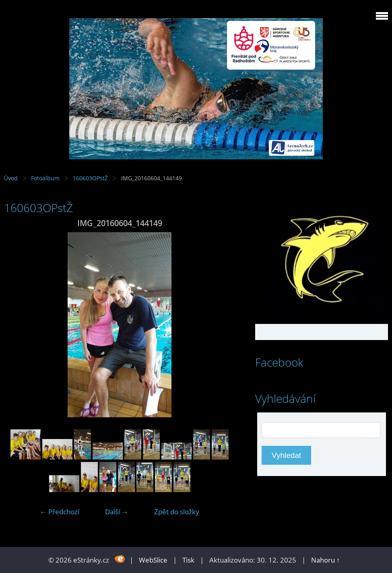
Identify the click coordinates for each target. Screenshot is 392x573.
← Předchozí (60, 512)
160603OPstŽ (90, 178)
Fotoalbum (45, 178)
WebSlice (153, 560)
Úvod (11, 178)
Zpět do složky (177, 512)
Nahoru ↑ (326, 560)
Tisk (188, 560)
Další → (117, 512)
